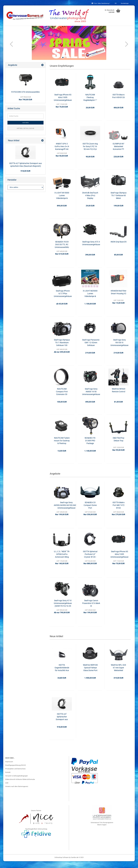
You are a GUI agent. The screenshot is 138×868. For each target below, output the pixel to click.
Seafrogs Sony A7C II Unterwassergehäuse (91, 250)
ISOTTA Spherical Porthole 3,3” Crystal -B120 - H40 (90, 561)
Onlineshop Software (62, 864)
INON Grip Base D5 (119, 249)
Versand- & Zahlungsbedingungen (17, 783)
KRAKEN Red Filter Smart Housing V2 (119, 299)
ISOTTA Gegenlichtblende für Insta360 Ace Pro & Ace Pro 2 (62, 675)
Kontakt (8, 779)
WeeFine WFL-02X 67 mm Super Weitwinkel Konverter (118, 675)
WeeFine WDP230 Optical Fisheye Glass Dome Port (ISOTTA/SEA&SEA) (90, 675)
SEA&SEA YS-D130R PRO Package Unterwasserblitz (90, 448)
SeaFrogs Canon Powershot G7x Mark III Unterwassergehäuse (91, 610)
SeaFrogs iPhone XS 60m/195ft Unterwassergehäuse (63, 104)
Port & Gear (38, 29)
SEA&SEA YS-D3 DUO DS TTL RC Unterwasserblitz (62, 251)
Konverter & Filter (55, 29)
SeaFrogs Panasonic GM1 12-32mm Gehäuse (91, 349)
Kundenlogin (125, 3)
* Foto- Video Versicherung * (101, 3)
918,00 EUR (25, 178)
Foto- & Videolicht (91, 29)
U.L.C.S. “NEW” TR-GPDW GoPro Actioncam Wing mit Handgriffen (62, 561)
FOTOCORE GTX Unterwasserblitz (25, 99)
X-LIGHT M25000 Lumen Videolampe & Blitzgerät (90, 300)
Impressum (9, 769)
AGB (7, 790)
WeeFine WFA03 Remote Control (119, 397)
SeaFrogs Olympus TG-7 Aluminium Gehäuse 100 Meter (62, 349)
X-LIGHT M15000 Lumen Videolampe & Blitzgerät (62, 202)
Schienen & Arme (111, 29)
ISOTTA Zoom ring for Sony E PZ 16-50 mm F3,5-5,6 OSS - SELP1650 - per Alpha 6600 (90, 153)
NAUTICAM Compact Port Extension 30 (62, 398)
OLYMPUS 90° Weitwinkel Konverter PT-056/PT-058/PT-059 (118, 153)
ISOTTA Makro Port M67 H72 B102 (119, 512)
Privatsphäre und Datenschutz (15, 776)
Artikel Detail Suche (26, 135)
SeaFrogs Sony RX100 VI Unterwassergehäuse (119, 349)
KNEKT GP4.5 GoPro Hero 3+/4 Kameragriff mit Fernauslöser (62, 153)
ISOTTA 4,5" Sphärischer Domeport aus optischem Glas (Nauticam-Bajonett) (62, 724)
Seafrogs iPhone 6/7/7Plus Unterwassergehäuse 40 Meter (63, 300)
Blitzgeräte (73, 29)
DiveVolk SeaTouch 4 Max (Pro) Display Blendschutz (90, 202)
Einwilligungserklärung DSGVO (16, 772)
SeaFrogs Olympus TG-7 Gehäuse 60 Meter (119, 202)
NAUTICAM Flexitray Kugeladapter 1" (90, 104)
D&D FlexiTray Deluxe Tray (119, 446)
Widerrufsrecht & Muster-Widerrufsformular (20, 786)
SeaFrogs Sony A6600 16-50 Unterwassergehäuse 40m (91, 399)
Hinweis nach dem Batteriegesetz (17, 793)
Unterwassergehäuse (18, 29)
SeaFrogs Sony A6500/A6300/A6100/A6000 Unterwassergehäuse (66, 512)
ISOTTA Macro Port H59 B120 (118, 103)
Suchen (26, 129)
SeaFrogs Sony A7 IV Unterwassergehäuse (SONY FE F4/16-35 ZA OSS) (63, 610)
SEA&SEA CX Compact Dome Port (90, 512)
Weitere (126, 29)
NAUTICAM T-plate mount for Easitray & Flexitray (62, 447)
